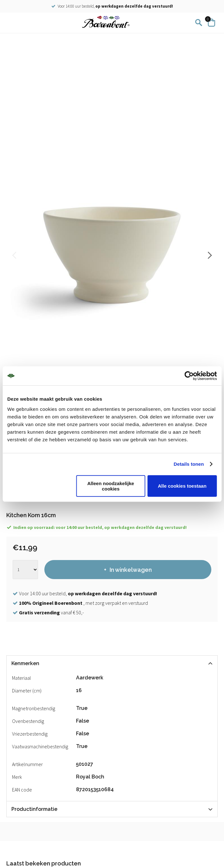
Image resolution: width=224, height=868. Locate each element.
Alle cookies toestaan (182, 486)
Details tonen (189, 464)
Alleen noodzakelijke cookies (111, 486)
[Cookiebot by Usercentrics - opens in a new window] (189, 376)
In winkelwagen (131, 570)
